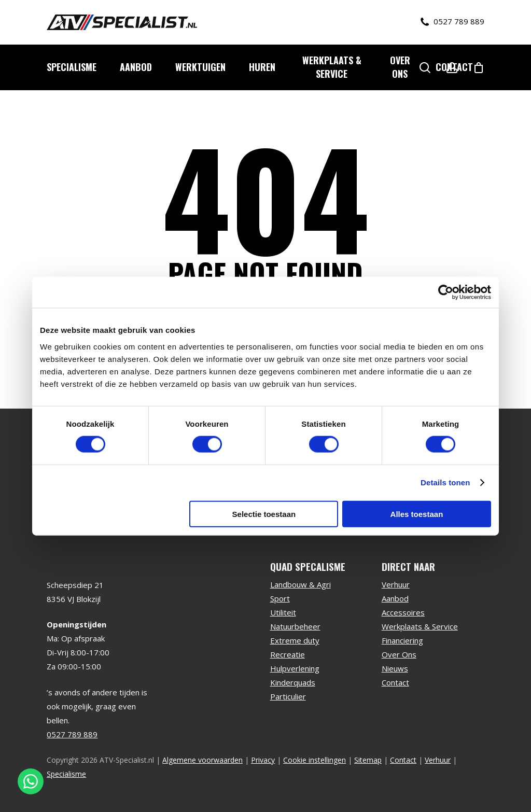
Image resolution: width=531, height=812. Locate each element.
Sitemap (368, 760)
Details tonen (445, 482)
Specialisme (66, 774)
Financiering (402, 640)
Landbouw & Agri (301, 584)
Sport (280, 598)
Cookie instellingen (315, 760)
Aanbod (395, 598)
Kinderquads (293, 682)
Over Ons (399, 654)
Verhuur (396, 584)
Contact (395, 682)
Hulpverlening (295, 668)
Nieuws (395, 668)
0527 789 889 (452, 22)
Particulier (288, 696)
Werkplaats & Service (420, 626)
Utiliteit (283, 612)
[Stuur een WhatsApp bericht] (31, 781)
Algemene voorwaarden (202, 760)
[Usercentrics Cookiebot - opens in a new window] (446, 292)
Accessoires (403, 612)
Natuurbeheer (295, 626)
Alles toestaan (417, 514)
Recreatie (288, 654)
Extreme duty (295, 640)
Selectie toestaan (264, 514)
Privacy (263, 760)
